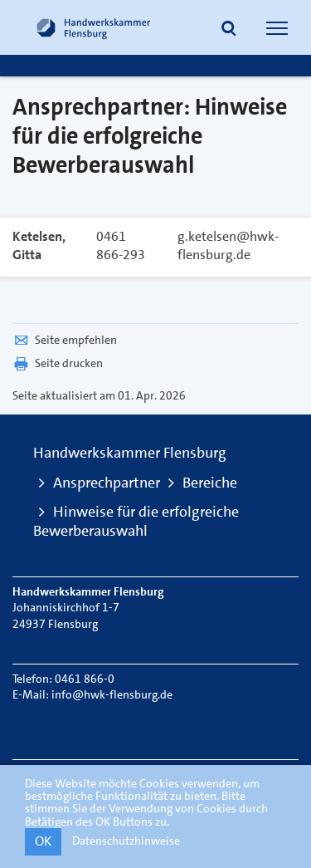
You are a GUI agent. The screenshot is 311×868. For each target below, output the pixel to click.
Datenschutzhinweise (126, 841)
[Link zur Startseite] (94, 27)
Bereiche (210, 483)
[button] (229, 30)
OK (43, 841)
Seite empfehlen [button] (65, 340)
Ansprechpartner (107, 483)
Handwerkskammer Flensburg (130, 453)
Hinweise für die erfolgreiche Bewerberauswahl (136, 521)
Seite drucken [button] (58, 363)
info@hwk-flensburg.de (112, 694)
